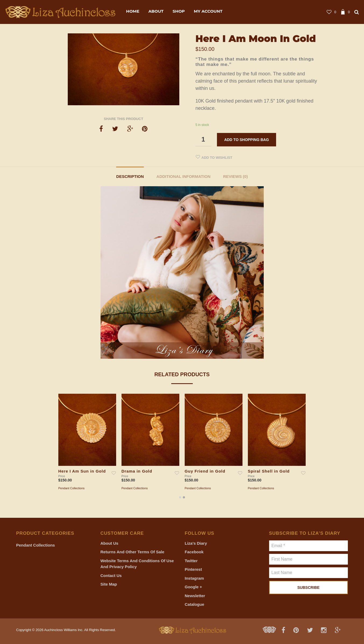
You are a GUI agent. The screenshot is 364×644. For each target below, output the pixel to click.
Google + (193, 587)
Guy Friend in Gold (205, 471)
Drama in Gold (137, 471)
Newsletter (195, 596)
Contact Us (111, 576)
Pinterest (193, 569)
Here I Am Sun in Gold (82, 471)
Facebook (194, 552)
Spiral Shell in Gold (269, 471)
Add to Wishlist (217, 158)
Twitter (191, 561)
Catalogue (195, 604)
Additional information (183, 176)
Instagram (194, 578)
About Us (110, 543)
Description (130, 176)
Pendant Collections (72, 488)
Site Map (109, 584)
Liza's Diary (196, 543)
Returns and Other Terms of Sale (133, 552)
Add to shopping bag (247, 140)
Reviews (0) (235, 176)
